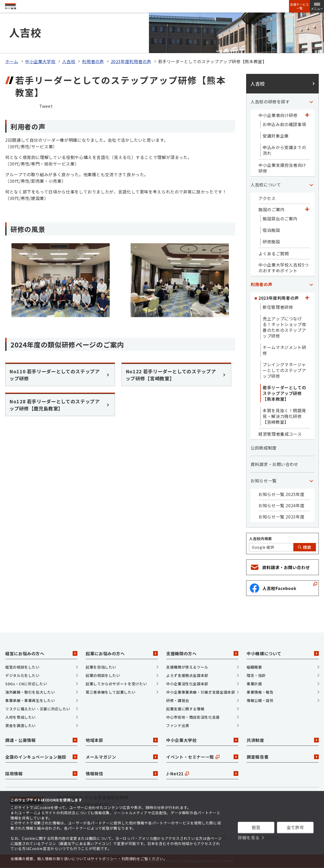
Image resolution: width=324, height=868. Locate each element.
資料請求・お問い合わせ (274, 464)
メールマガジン (122, 757)
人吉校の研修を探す (270, 102)
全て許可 (295, 827)
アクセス (267, 198)
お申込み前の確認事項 (284, 124)
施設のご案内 (271, 209)
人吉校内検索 (261, 539)
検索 (305, 547)
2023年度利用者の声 (131, 61)
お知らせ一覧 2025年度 (281, 494)
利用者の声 (93, 61)
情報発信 (122, 773)
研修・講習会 (178, 700)
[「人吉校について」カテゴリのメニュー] (311, 185)
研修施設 (271, 241)
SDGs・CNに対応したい (26, 684)
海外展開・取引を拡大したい (30, 692)
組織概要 (254, 667)
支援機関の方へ (202, 653)
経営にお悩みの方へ (41, 653)
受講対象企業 (276, 136)
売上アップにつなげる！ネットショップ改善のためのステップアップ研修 (284, 327)
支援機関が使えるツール (187, 667)
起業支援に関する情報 (185, 709)
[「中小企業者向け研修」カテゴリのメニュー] (307, 115)
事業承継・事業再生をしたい (30, 700)
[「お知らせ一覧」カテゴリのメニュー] (311, 481)
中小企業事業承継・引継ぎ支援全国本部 (201, 692)
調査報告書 (283, 757)
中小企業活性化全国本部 (187, 684)
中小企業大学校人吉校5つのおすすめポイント (284, 268)
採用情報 (41, 773)
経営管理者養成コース (280, 434)
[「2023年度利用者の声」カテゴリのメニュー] (307, 298)
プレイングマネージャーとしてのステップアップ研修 (284, 370)
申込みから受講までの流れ (284, 150)
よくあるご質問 (274, 253)
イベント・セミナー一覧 (202, 757)
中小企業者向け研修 (278, 115)
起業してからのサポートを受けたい (116, 684)
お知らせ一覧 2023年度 (281, 517)
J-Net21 (202, 773)
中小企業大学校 (40, 61)
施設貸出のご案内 (280, 219)
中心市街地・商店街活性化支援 (193, 717)
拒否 (256, 827)
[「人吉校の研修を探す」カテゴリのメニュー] (311, 102)
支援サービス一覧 (299, 6)
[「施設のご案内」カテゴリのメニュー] (307, 209)
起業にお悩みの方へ (122, 653)
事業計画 (254, 684)
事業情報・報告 (260, 692)
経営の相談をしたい (22, 667)
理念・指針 (256, 675)
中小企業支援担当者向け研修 (282, 168)
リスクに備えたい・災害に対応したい (38, 709)
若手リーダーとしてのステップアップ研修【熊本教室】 (284, 393)
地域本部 (122, 740)
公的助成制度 (264, 448)
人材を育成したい (21, 717)
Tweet (46, 106)
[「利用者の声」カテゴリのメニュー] (311, 284)
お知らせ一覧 (264, 481)
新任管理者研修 (278, 307)
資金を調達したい (21, 725)
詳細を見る (249, 837)
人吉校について (266, 185)
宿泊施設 (271, 230)
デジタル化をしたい (22, 675)
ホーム (12, 61)
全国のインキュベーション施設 (41, 757)
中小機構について (283, 653)
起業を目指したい (101, 667)
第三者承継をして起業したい (111, 692)
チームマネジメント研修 (284, 350)
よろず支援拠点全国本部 (187, 675)
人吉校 (69, 61)
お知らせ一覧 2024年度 (281, 505)
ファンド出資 (178, 725)
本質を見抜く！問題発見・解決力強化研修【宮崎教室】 (284, 416)
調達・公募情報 (41, 740)
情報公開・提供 (260, 700)
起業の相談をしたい (103, 675)
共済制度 (283, 740)
